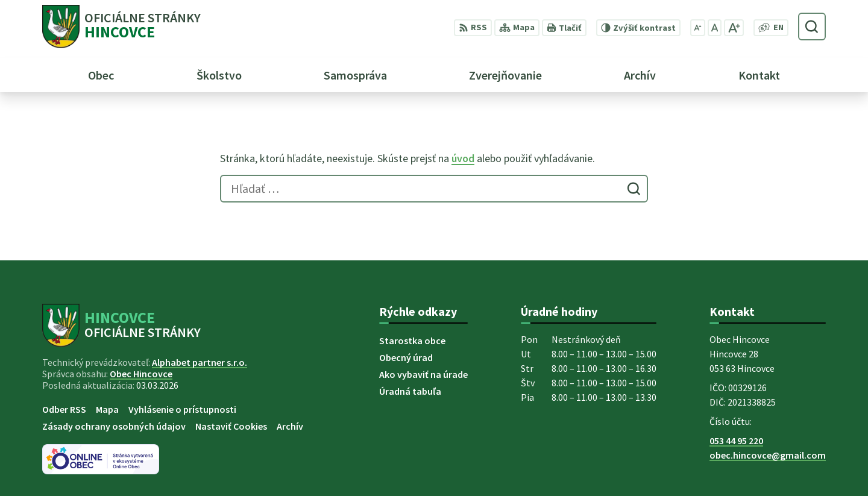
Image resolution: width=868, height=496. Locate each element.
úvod (463, 158)
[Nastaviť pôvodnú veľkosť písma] (715, 28)
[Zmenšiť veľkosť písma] (698, 28)
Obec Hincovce (141, 374)
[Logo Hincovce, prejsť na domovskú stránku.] (121, 27)
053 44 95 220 (736, 441)
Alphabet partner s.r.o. (200, 362)
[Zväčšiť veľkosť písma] (734, 28)
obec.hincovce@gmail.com (768, 455)
